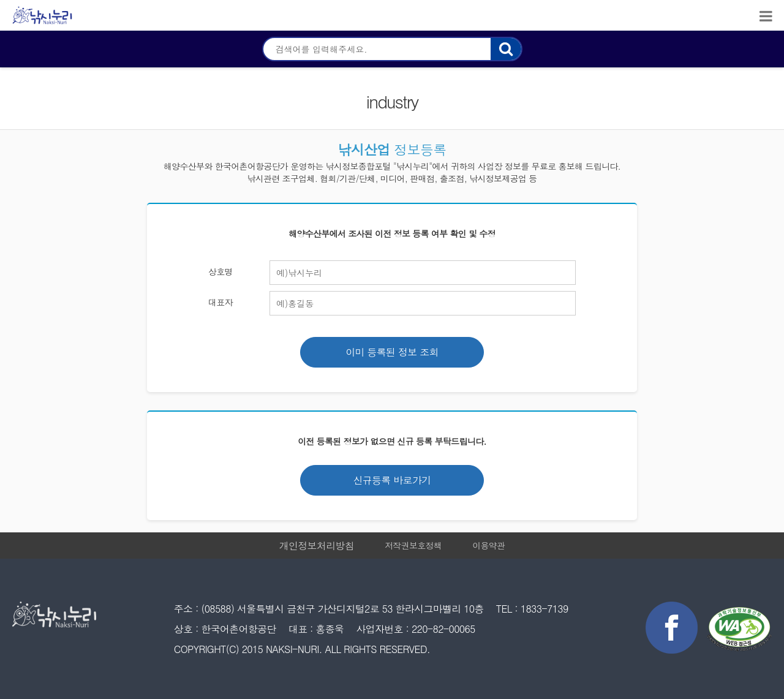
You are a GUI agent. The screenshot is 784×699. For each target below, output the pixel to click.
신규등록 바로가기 (392, 480)
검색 (506, 49)
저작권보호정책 (413, 545)
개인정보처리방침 (317, 546)
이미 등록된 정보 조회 (392, 352)
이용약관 (488, 545)
